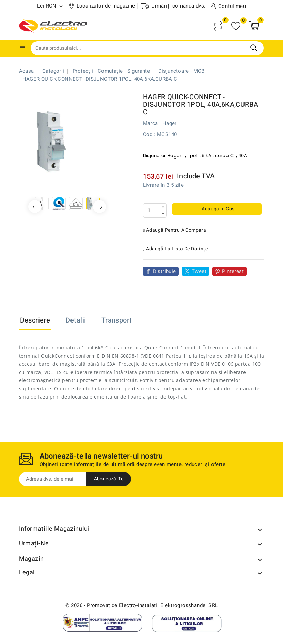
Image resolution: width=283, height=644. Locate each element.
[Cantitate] (151, 210)
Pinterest (233, 271)
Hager (170, 123)
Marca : (152, 123)
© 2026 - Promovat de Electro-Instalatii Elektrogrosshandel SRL (142, 605)
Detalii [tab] (76, 320)
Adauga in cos (218, 209)
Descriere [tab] (35, 320)
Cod (148, 134)
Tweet (199, 271)
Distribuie (164, 271)
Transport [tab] (117, 320)
